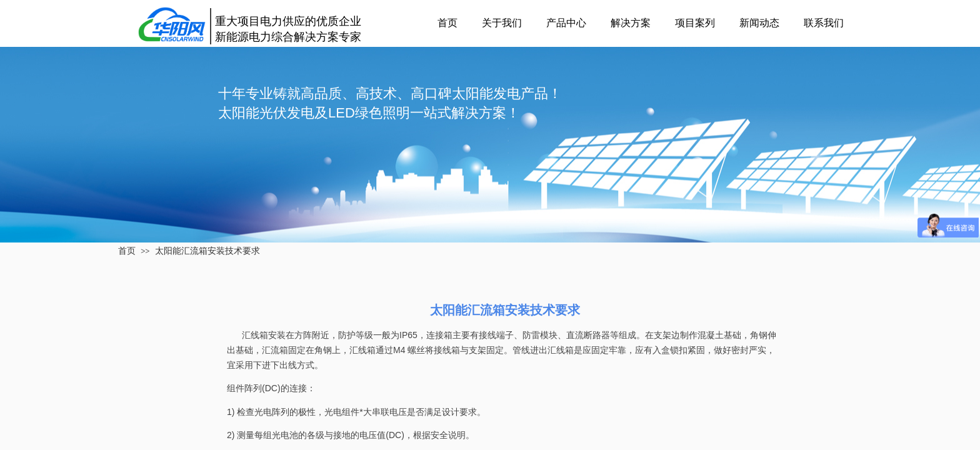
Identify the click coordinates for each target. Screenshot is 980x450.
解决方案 (631, 23)
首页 (447, 23)
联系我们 (824, 23)
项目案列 (695, 23)
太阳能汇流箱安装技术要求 (207, 251)
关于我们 (502, 23)
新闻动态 (759, 23)
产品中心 (566, 23)
